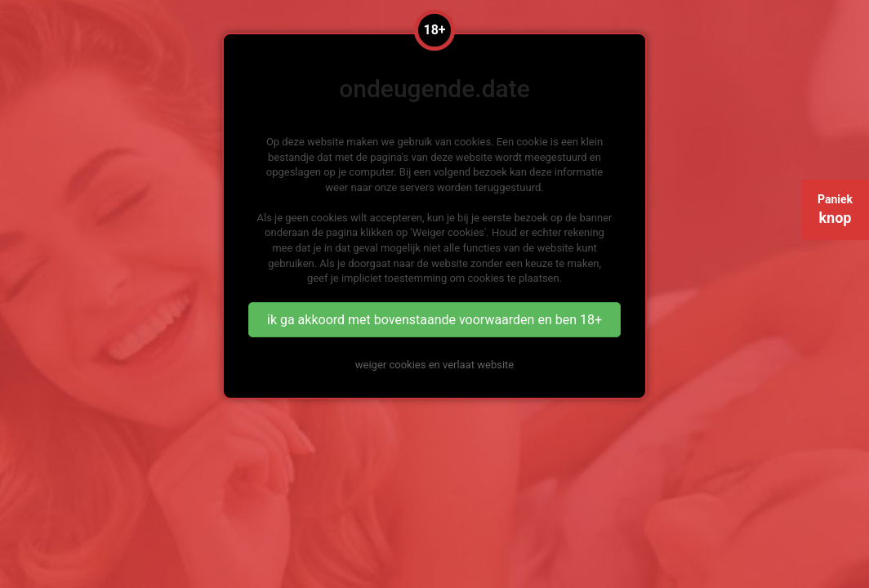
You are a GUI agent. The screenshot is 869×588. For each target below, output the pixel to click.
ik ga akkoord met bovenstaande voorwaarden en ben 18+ (434, 320)
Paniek (835, 209)
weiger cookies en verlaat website (434, 365)
